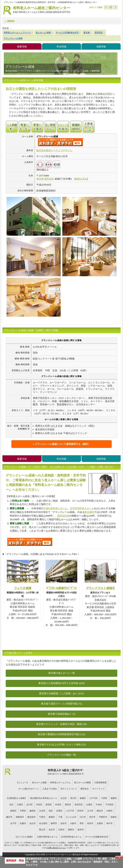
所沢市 (92, 817)
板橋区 (83, 798)
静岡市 (54, 823)
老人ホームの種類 (82, 782)
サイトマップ (98, 789)
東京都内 (89, 512)
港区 (51, 811)
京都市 (100, 823)
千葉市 (42, 817)
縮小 (106, 7)
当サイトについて (69, 789)
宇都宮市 (103, 817)
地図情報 (101, 47)
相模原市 (20, 817)
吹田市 (90, 823)
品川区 (30, 805)
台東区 (89, 805)
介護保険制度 (100, 782)
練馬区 (33, 811)
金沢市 (52, 830)
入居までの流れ (50, 789)
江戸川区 (94, 798)
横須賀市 (32, 817)
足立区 (64, 798)
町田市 (81, 811)
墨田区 (68, 805)
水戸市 (13, 823)
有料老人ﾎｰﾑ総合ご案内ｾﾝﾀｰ (65, 772)
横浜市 (100, 811)
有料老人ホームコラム (60, 782)
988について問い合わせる (30, 542)
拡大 (115, 7)
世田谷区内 (63, 516)
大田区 (104, 798)
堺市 (82, 823)
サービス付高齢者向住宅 (97, 837)
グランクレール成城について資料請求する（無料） (63, 444)
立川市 (90, 811)
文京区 (42, 811)
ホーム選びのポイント (29, 789)
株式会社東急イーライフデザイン (54, 150)
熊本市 (81, 830)
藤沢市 (9, 817)
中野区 (23, 811)
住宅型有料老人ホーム (82, 508)
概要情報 (22, 47)
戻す (111, 7)
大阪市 (73, 823)
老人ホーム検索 (39, 782)
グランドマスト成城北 (100, 588)
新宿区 (49, 805)
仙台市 (33, 823)
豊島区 (13, 811)
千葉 (60, 817)
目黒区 (59, 811)
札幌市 (23, 823)
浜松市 (64, 823)
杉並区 (58, 805)
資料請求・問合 (15, 861)
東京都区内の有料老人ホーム (44, 798)
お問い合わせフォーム (56, 848)
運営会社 (85, 789)
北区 (11, 805)
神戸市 (109, 823)
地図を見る (81, 179)
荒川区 (73, 798)
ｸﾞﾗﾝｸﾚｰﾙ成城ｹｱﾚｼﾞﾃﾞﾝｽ (61, 588)
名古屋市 (43, 823)
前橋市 (114, 817)
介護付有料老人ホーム (55, 508)
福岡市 (71, 830)
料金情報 (61, 47)
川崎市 (109, 811)
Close (119, 857)
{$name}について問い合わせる (60, 142)
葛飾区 (114, 798)
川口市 (83, 817)
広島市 (61, 830)
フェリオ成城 (23, 588)
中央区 (99, 805)
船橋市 (52, 817)
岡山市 (42, 830)
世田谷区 (79, 805)
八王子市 (70, 811)
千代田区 (110, 805)
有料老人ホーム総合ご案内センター (41, 10)
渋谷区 (39, 805)
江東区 (20, 805)
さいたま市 (71, 817)
